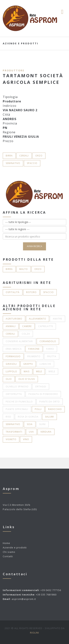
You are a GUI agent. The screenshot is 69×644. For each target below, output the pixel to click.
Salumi (49, 417)
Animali (11, 326)
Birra (9, 156)
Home (6, 543)
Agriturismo (14, 319)
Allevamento (38, 319)
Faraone (34, 349)
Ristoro (31, 292)
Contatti (8, 556)
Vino (26, 439)
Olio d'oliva (27, 379)
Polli (38, 409)
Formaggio (13, 356)
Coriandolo (48, 341)
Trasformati (14, 432)
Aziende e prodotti (15, 547)
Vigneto (11, 439)
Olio (9, 379)
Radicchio (55, 409)
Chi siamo (9, 552)
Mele (39, 371)
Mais (27, 371)
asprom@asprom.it (24, 599)
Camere (27, 326)
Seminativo (13, 163)
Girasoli (11, 364)
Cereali (24, 156)
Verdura (46, 432)
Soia (30, 424)
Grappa (28, 364)
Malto (24, 269)
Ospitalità (13, 292)
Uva (31, 432)
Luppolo (11, 371)
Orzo (39, 156)
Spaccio (32, 163)
